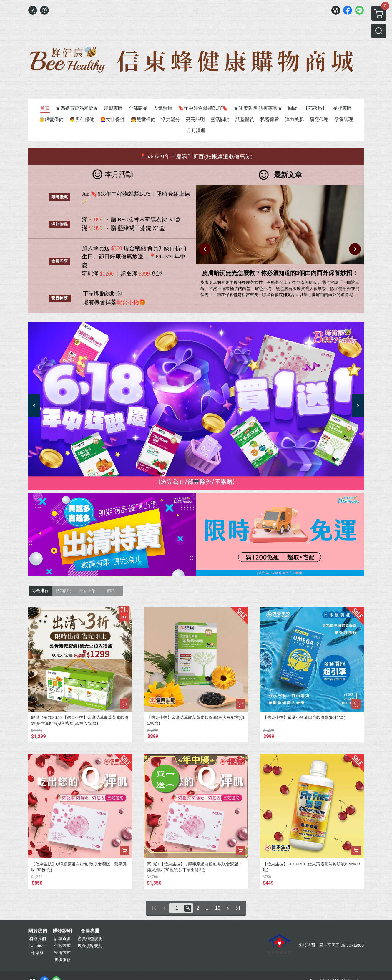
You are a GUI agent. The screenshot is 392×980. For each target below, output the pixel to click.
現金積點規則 (90, 946)
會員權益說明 (90, 938)
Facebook (38, 946)
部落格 (38, 953)
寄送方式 (62, 953)
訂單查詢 (62, 938)
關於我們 (38, 931)
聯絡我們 (38, 938)
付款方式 (62, 946)
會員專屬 (90, 931)
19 (218, 908)
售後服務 (62, 960)
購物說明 (62, 931)
